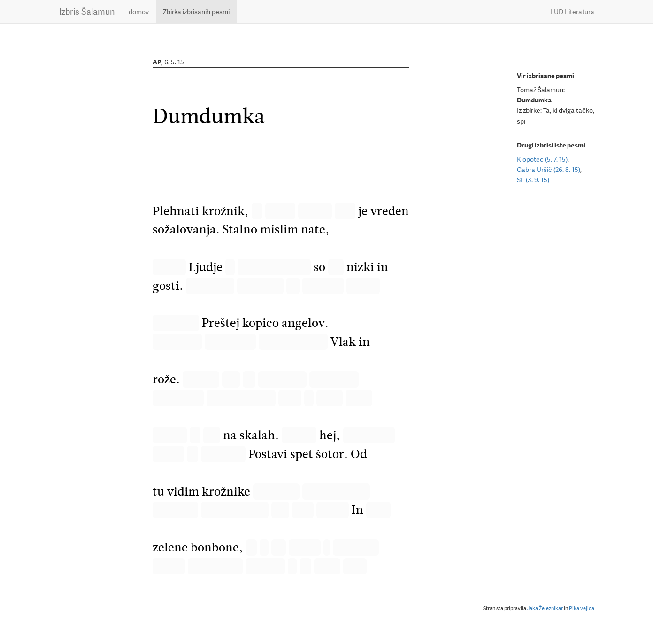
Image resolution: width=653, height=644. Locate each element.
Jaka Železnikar (545, 609)
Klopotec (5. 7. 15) (542, 159)
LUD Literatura (572, 12)
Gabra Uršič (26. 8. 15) (549, 170)
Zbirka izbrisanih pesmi (196, 12)
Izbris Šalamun (87, 12)
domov (139, 12)
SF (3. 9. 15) (533, 180)
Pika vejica (582, 609)
